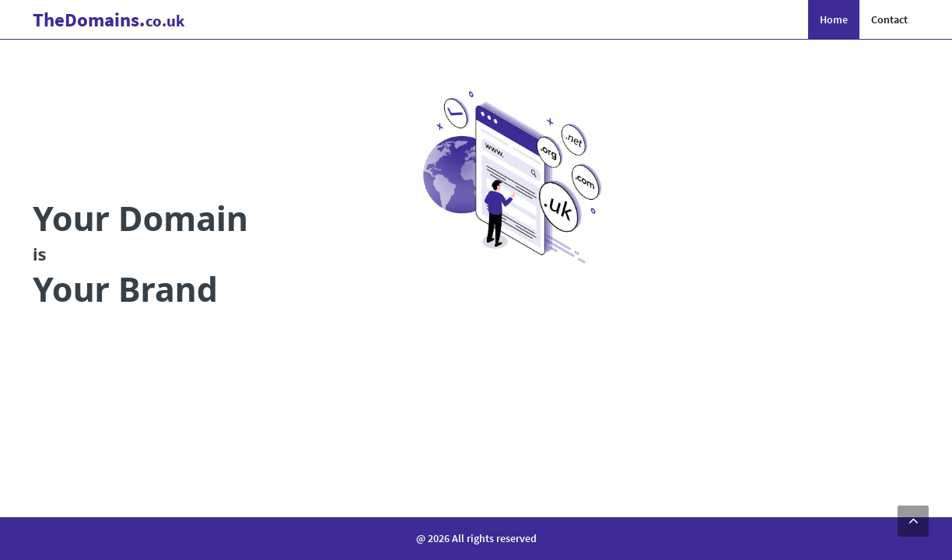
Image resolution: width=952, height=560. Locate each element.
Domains (109, 19)
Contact (889, 19)
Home (834, 19)
